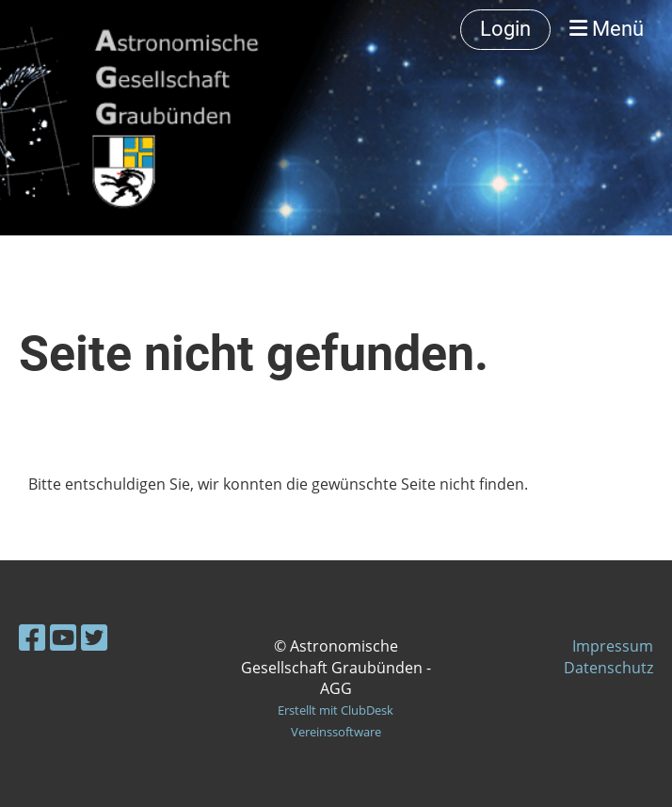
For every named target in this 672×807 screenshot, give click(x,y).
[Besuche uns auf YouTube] (63, 637)
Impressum (613, 646)
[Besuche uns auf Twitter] (94, 637)
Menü (607, 29)
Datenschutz (608, 668)
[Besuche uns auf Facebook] (32, 637)
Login (505, 29)
